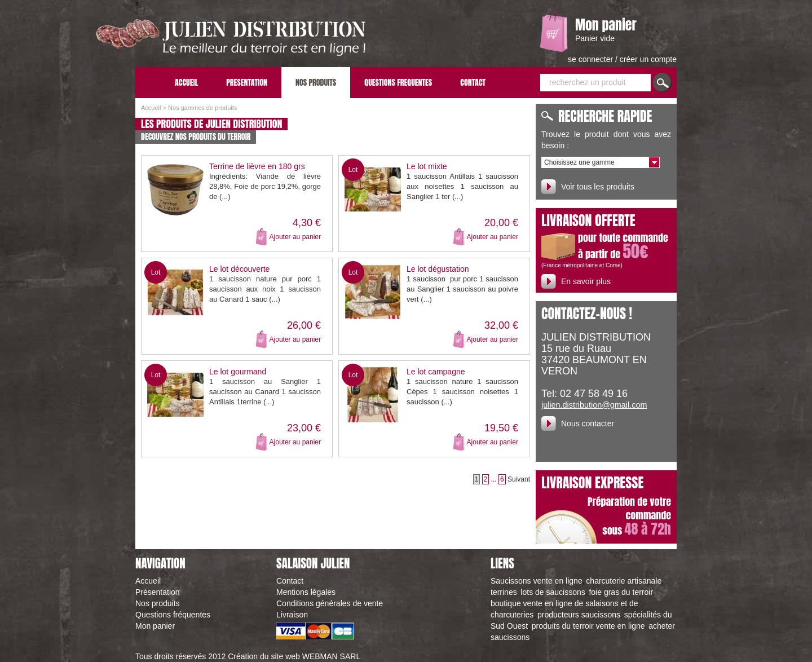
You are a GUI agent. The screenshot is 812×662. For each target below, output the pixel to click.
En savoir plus (586, 281)
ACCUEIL (186, 83)
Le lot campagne (436, 372)
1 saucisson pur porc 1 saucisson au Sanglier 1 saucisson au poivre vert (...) (462, 289)
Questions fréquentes (173, 615)
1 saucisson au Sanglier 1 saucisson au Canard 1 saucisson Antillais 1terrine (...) (265, 392)
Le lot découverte (239, 269)
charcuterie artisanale (624, 581)
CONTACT (473, 83)
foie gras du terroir (621, 592)
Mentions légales (306, 592)
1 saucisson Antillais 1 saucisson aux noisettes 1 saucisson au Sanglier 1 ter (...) (462, 186)
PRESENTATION (247, 83)
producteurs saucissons (579, 615)
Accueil (151, 108)
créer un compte (648, 59)
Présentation (158, 592)
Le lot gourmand (238, 372)
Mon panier (606, 25)
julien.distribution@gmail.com (594, 405)
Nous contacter (588, 423)
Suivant (519, 479)
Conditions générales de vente (330, 603)
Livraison (292, 615)
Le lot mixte (427, 166)
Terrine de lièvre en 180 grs (257, 166)
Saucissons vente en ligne (537, 581)
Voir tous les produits (598, 187)
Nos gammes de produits (202, 108)
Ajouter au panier (295, 237)
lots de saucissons (553, 592)
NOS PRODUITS (316, 83)
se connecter (592, 59)
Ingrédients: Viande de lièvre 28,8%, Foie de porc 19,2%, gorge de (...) (265, 186)
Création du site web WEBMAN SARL (294, 656)
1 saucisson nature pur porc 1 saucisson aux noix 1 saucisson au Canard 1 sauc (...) (265, 289)
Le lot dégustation (438, 269)
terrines (504, 592)
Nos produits (158, 603)
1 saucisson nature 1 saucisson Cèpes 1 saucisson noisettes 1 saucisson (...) (462, 392)
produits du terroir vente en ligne (588, 626)
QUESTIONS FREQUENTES (398, 83)
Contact (290, 581)
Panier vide (595, 38)
